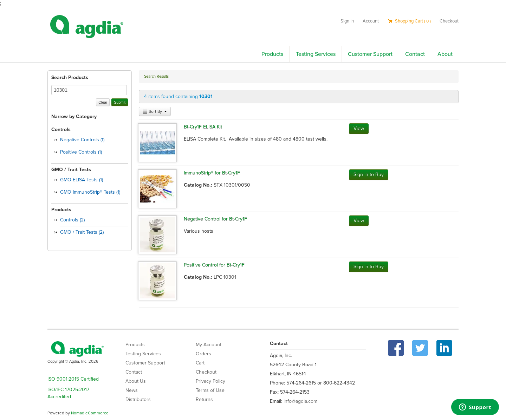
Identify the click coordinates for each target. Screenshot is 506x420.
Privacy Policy (210, 381)
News (132, 390)
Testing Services (316, 54)
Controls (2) (72, 220)
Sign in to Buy (369, 175)
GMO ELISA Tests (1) (82, 180)
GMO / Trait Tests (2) (82, 232)
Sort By (155, 111)
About (445, 54)
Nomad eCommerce (90, 413)
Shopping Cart (409, 21)
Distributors (138, 399)
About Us (136, 381)
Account (371, 21)
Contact (415, 54)
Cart (200, 363)
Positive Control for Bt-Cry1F (214, 265)
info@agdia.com (300, 401)
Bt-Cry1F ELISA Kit (203, 127)
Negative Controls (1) (82, 140)
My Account (209, 345)
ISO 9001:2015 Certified (73, 379)
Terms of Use (210, 390)
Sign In (347, 21)
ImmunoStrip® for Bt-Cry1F (212, 173)
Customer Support (370, 54)
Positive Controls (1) (81, 152)
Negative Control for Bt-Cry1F (215, 219)
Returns (204, 399)
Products (272, 54)
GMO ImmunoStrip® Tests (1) (90, 192)
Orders (203, 354)
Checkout (449, 21)
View (359, 128)
